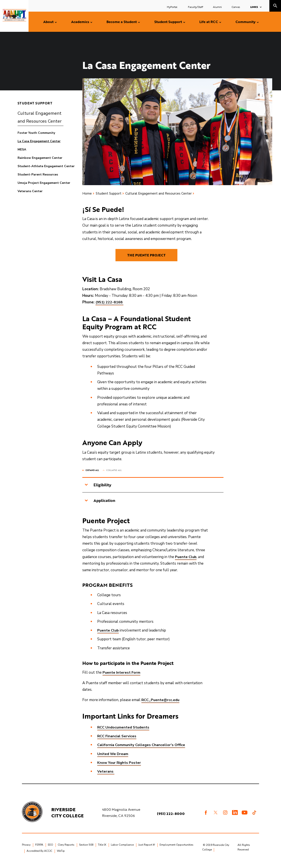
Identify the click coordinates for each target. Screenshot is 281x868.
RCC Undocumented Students (124, 733)
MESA (22, 149)
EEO (50, 850)
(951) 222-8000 (171, 819)
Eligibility (98, 490)
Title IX (102, 850)
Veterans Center (30, 191)
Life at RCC (209, 22)
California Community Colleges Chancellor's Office (142, 750)
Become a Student (122, 22)
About (48, 22)
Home (87, 193)
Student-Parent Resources (38, 174)
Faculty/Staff (195, 7)
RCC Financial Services (117, 741)
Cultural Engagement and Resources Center (40, 117)
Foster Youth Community (36, 133)
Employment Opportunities (177, 850)
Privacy (26, 850)
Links (254, 7)
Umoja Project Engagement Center (44, 183)
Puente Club (186, 562)
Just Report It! (147, 850)
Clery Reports (66, 850)
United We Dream (113, 759)
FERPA (39, 850)
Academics (80, 22)
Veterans (106, 777)
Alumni (217, 7)
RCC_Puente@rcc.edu (161, 705)
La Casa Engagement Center (39, 141)
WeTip (61, 856)
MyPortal (172, 7)
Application (100, 506)
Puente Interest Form (122, 678)
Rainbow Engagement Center (40, 158)
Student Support (168, 22)
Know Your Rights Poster (120, 768)
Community (246, 22)
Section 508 (86, 850)
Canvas (236, 7)
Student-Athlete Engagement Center (46, 166)
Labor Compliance (122, 850)
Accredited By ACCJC (39, 856)
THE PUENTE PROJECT (146, 258)
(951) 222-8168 (110, 307)
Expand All (92, 475)
